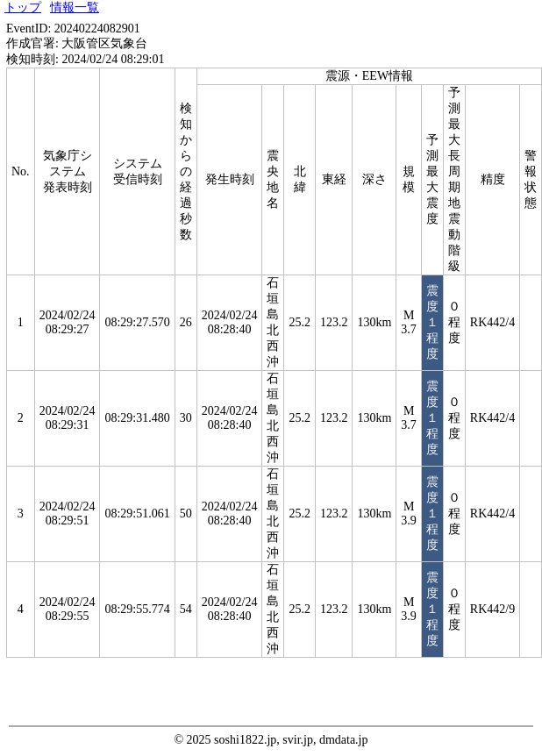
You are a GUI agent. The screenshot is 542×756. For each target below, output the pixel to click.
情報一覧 (75, 7)
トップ (23, 7)
